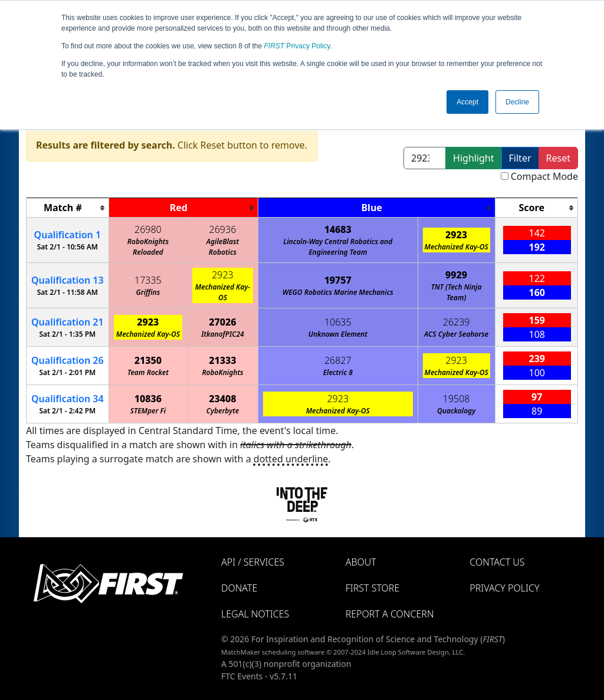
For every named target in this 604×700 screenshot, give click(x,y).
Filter (520, 158)
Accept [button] (467, 102)
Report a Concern (390, 614)
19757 (338, 280)
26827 (338, 360)
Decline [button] (517, 102)
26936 (223, 229)
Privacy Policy (297, 46)
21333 (222, 360)
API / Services (253, 562)
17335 (148, 280)
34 (68, 399)
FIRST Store (373, 588)
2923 (456, 235)
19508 (457, 399)
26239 (457, 322)
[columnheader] (68, 208)
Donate (239, 588)
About (361, 562)
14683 (338, 229)
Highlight (473, 158)
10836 (148, 399)
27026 (222, 322)
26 (68, 360)
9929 (456, 275)
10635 (338, 322)
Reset (558, 158)
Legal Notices (255, 614)
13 (68, 280)
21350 (148, 360)
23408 (222, 399)
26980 (148, 229)
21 (68, 322)
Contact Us (497, 562)
